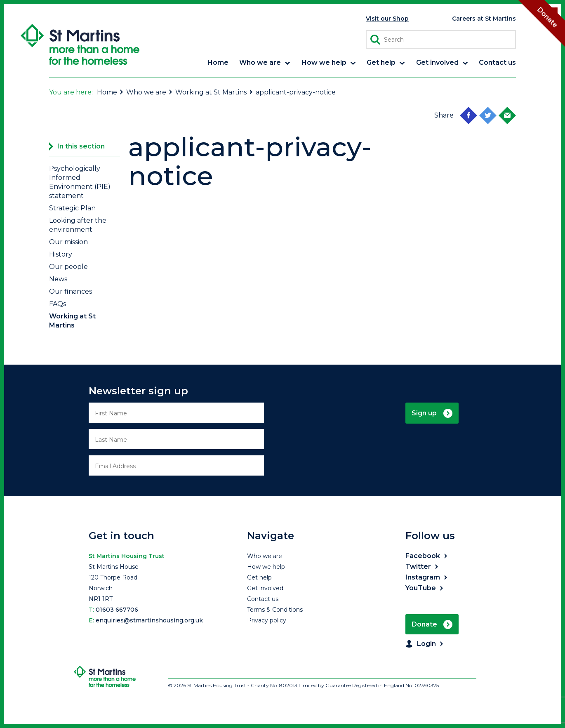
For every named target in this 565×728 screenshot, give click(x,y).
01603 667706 (117, 610)
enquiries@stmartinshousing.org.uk (149, 620)
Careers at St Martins (484, 19)
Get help (259, 577)
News (58, 279)
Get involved (265, 588)
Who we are (150, 92)
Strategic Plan (72, 208)
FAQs (58, 304)
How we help (266, 567)
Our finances (71, 291)
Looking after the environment (78, 225)
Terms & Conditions (275, 610)
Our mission (68, 242)
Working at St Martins (214, 92)
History (61, 254)
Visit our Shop (387, 19)
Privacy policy (267, 620)
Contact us (263, 599)
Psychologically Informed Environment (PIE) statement (80, 182)
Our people (68, 267)
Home (111, 92)
